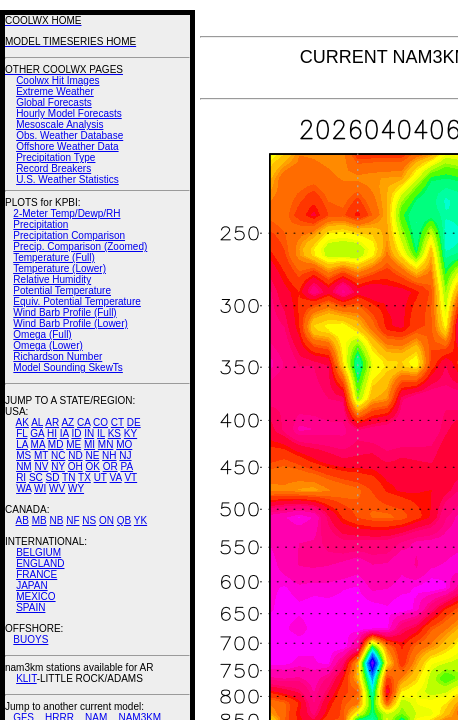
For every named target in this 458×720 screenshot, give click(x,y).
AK (22, 422)
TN (68, 477)
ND (75, 455)
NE (92, 455)
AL (37, 422)
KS (114, 433)
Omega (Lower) (47, 345)
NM (24, 466)
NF (72, 520)
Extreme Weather (55, 91)
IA (64, 433)
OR (110, 466)
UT (100, 477)
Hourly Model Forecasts (69, 113)
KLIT (26, 678)
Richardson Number (57, 356)
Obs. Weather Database (69, 135)
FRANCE (36, 574)
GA (37, 433)
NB (56, 520)
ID (76, 433)
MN (106, 444)
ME (73, 444)
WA (23, 488)
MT (41, 455)
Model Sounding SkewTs (68, 367)
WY (76, 488)
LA (22, 444)
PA (126, 466)
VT (130, 477)
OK (92, 466)
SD (53, 477)
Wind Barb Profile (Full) (64, 312)
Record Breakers (53, 168)
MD (56, 444)
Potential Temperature (62, 290)
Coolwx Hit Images (57, 80)
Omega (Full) (42, 334)
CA (83, 422)
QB (124, 520)
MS (23, 455)
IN (89, 433)
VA (116, 477)
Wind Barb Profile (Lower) (70, 323)
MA (38, 444)
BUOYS (30, 639)
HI (52, 433)
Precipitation (40, 224)
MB (39, 520)
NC (58, 455)
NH (109, 455)
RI (21, 477)
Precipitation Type (55, 157)
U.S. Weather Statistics (67, 179)
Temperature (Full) (54, 257)
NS (89, 520)
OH (75, 466)
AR (52, 422)
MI (89, 444)
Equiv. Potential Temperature (76, 301)
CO (100, 422)
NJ (125, 455)
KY (130, 433)
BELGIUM (38, 552)
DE (134, 422)
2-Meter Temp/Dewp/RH (66, 213)
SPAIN (30, 607)
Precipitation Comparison (69, 235)
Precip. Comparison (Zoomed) (80, 246)
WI (40, 488)
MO (124, 444)
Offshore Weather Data (67, 146)
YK (140, 520)
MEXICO (35, 596)
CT (117, 422)
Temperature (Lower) (59, 268)
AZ (67, 422)
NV (41, 466)
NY (58, 466)
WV (57, 488)
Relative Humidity (52, 279)
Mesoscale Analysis (59, 124)
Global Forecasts (54, 102)
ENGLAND (40, 563)
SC (36, 477)
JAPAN (32, 585)
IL (101, 433)
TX (84, 477)
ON (106, 520)
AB (22, 520)
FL (21, 433)
